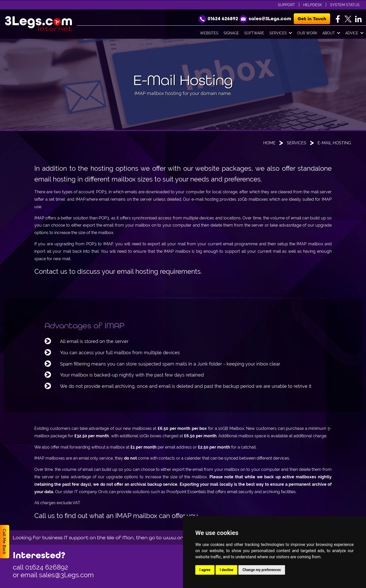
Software (254, 33)
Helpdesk (313, 5)
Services (281, 33)
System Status (345, 5)
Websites (209, 33)
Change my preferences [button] (262, 570)
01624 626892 (47, 567)
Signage (231, 33)
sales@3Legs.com (66, 575)
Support (286, 5)
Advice (354, 33)
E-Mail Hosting (334, 143)
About (331, 33)
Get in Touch (312, 19)
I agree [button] (205, 570)
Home (269, 143)
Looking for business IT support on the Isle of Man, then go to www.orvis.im (104, 537)
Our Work (307, 33)
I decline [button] (226, 570)
